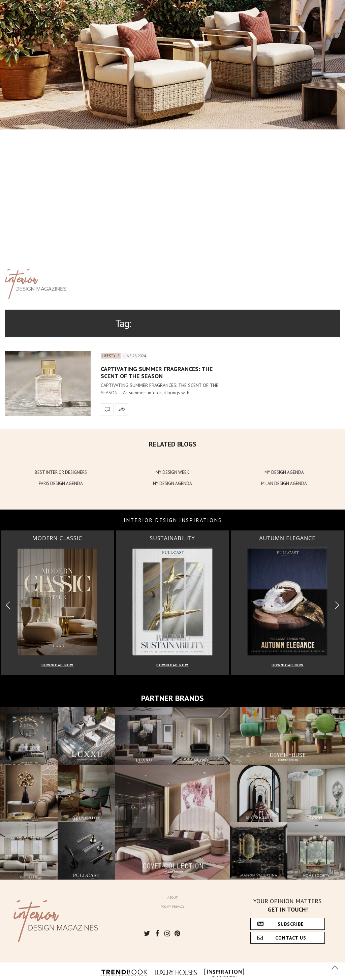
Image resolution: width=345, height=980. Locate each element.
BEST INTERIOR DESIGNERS (61, 472)
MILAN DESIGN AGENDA (284, 483)
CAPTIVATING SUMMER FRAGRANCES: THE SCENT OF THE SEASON (157, 373)
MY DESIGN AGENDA (284, 472)
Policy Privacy (172, 907)
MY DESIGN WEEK (172, 472)
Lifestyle (111, 356)
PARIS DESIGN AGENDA (61, 483)
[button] (337, 605)
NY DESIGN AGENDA (172, 483)
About (172, 898)
